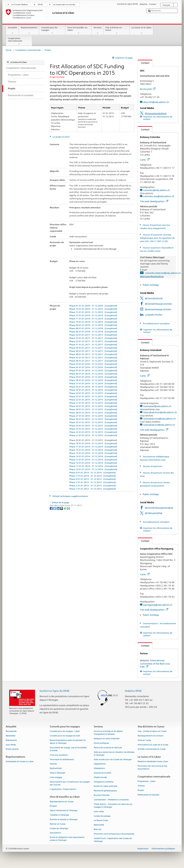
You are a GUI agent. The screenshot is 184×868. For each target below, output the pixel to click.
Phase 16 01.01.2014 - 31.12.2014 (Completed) (93, 450)
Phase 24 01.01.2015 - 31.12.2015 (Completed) (93, 426)
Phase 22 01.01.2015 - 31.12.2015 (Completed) (93, 432)
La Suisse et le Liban (142, 30)
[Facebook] (51, 508)
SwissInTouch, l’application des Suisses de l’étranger (113, 840)
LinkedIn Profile (154, 315)
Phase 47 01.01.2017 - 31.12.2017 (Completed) (93, 357)
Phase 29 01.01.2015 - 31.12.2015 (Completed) (93, 409)
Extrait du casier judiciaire (106, 786)
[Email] (68, 508)
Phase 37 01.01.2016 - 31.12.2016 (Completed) (93, 383)
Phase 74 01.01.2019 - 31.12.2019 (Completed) (93, 309)
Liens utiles (99, 812)
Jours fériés (11, 745)
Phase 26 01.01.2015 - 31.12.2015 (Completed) (93, 419)
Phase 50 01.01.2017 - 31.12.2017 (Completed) (93, 348)
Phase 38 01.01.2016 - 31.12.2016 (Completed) (93, 380)
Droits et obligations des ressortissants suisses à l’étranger (67, 839)
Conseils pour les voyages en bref (65, 736)
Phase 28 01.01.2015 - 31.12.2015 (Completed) (93, 413)
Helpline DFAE (133, 691)
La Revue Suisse (101, 821)
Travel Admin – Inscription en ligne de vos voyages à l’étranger (113, 806)
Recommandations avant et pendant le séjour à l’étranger (68, 742)
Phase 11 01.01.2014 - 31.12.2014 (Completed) (93, 466)
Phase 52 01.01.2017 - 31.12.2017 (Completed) (93, 341)
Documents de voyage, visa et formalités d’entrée (68, 749)
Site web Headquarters (154, 201)
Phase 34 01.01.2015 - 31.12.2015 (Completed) (93, 393)
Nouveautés (11, 731)
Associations (55, 833)
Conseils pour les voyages (52, 30)
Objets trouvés (100, 777)
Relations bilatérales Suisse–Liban (153, 762)
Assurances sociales (102, 773)
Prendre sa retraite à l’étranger (64, 819)
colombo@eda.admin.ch (157, 190)
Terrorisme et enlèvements (62, 760)
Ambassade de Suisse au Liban (20, 762)
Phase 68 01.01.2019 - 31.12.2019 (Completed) (93, 328)
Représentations (29, 30)
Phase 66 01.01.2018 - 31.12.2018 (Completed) (93, 332)
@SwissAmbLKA (154, 298)
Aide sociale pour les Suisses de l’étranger (113, 760)
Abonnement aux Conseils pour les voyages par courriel (70, 783)
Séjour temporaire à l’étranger (64, 811)
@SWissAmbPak (154, 513)
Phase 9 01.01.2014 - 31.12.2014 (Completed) (93, 473)
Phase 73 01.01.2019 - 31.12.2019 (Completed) (93, 312)
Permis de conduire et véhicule (108, 748)
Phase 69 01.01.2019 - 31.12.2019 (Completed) (93, 325)
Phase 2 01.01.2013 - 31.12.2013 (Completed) (93, 485)
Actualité (12, 30)
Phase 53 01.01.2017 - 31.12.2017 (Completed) (93, 338)
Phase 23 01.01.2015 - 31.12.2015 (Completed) (93, 429)
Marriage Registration (152, 276)
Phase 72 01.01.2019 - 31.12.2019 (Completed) (93, 315)
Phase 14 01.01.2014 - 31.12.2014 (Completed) (93, 456)
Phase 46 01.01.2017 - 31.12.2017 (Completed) (93, 361)
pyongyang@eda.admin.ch (158, 605)
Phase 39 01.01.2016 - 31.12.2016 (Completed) (93, 377)
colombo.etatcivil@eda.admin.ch (163, 273)
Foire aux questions (59, 755)
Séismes (53, 764)
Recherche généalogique (105, 791)
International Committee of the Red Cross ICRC (155, 663)
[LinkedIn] (58, 508)
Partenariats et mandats (148, 795)
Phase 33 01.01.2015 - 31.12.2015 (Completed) (93, 396)
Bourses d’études (102, 795)
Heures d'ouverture (152, 466)
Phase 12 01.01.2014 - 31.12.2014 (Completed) (93, 463)
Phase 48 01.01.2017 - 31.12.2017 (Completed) (93, 354)
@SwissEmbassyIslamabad (159, 508)
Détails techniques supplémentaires (70, 496)
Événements (11, 740)
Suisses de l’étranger (59, 828)
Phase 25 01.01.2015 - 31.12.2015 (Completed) (93, 422)
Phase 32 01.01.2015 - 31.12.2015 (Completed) (93, 400)
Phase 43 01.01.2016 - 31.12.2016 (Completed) (93, 364)
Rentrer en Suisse (58, 824)
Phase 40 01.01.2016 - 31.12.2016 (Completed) (93, 374)
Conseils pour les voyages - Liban (65, 731)
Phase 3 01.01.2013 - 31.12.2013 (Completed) (93, 482)
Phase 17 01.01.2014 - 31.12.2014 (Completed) (93, 447)
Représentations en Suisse (62, 802)
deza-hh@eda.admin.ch (156, 102)
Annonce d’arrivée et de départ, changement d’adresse (108, 733)
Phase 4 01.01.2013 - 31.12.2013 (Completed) (93, 479)
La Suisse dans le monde (64, 5)
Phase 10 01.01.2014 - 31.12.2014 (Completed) (93, 469)
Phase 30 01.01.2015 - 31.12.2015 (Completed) (93, 406)
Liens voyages (56, 777)
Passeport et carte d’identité (107, 739)
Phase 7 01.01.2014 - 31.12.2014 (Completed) (93, 476)
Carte (145, 160)
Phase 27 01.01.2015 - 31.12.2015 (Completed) (93, 416)
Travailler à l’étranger (59, 815)
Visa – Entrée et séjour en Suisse (152, 731)
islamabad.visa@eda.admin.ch (159, 419)
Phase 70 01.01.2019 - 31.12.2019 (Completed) (93, 322)
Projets (141, 790)
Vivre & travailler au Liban (79, 30)
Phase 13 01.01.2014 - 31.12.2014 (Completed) (93, 460)
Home (9, 50)
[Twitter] (55, 508)
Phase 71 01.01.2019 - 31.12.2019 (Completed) (93, 319)
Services (97, 30)
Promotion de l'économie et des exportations (152, 768)
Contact (144, 63)
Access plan (148, 89)
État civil (98, 829)
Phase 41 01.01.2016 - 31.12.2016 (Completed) (93, 370)
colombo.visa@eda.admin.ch (159, 196)
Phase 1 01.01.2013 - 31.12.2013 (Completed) (93, 489)
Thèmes (141, 786)
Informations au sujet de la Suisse (153, 745)
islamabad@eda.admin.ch (157, 406)
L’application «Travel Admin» (63, 789)
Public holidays (151, 285)
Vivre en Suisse (144, 740)
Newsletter (11, 736)
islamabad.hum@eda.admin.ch (160, 412)
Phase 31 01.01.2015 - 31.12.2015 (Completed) (93, 403)
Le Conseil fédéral (19, 5)
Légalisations (100, 764)
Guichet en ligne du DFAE (55, 691)
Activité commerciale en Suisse (152, 749)
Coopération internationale (19, 41)
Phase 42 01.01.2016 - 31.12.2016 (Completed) (93, 367)
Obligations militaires (104, 782)
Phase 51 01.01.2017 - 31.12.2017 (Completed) (93, 345)
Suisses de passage (102, 816)
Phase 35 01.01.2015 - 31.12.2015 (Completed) (93, 390)
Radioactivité (56, 769)
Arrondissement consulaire (156, 323)
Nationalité (99, 825)
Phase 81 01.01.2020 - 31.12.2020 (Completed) (93, 306)
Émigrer (53, 806)
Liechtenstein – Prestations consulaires (111, 800)
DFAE (40, 5)
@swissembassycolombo (158, 309)
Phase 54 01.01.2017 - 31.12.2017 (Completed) (93, 335)
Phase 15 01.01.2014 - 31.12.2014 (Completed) (93, 453)
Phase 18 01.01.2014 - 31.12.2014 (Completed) (93, 443)
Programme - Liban (147, 781)
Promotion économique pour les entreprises (114, 834)
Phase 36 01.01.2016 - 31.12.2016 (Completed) (93, 387)
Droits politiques (101, 743)
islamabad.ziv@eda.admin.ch (159, 425)
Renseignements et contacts (150, 736)
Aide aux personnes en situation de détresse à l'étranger (114, 754)
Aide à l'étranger (57, 773)
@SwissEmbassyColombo (158, 304)
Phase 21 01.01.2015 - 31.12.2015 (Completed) (93, 435)
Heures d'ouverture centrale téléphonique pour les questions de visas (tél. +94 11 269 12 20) (157, 238)
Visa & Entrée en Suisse (117, 30)
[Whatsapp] (65, 508)
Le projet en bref (61, 137)
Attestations (99, 769)
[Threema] (62, 508)
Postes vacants (12, 749)
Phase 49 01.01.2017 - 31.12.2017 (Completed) (93, 351)
